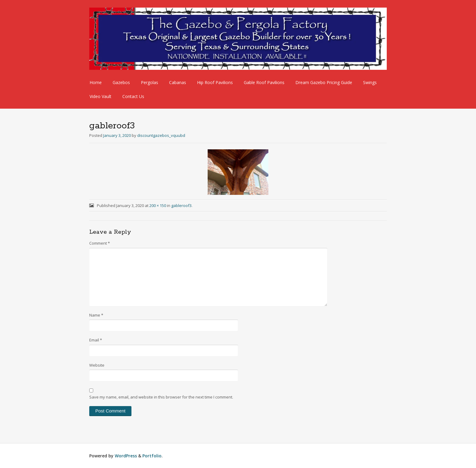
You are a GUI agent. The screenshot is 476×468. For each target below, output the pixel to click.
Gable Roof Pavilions (264, 82)
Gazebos (121, 82)
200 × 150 (158, 205)
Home (96, 82)
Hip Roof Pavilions (215, 82)
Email (96, 340)
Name (96, 315)
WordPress (126, 456)
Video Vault (100, 96)
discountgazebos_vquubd (161, 135)
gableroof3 (181, 205)
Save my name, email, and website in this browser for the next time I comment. (161, 397)
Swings (370, 82)
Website (97, 365)
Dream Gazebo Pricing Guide (324, 82)
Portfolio (152, 456)
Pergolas (150, 82)
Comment (100, 243)
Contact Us (133, 96)
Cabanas (178, 82)
